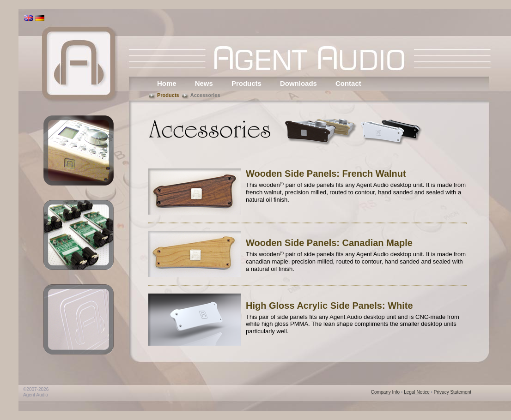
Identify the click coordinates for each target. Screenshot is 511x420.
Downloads (298, 83)
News (204, 83)
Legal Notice (417, 392)
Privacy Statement (453, 392)
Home (167, 83)
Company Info (385, 392)
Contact (348, 83)
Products (246, 83)
